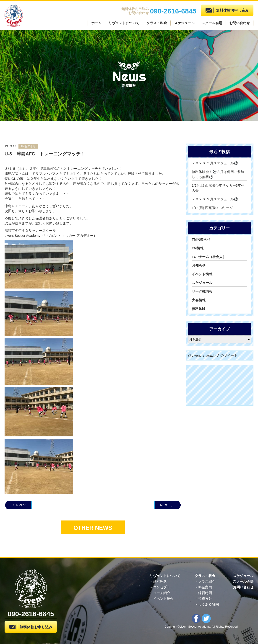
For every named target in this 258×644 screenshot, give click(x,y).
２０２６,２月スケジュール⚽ (215, 199)
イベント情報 (202, 274)
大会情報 (199, 300)
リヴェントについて (124, 23)
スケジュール (184, 23)
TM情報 (198, 248)
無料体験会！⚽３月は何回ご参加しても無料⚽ (218, 174)
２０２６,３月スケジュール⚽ (215, 163)
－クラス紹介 (205, 581)
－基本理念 (158, 581)
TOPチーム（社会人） (209, 257)
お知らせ (199, 265)
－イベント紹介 (162, 599)
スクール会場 (212, 23)
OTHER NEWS (93, 528)
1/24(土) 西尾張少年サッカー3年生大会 (218, 188)
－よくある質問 (207, 604)
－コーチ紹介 (160, 593)
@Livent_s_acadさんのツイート (213, 355)
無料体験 (199, 309)
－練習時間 (203, 593)
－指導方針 (203, 599)
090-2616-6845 (173, 10)
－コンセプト (160, 587)
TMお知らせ (201, 239)
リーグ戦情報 (202, 291)
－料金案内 (203, 587)
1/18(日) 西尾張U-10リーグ (212, 208)
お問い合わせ (240, 23)
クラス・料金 (157, 23)
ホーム (96, 23)
